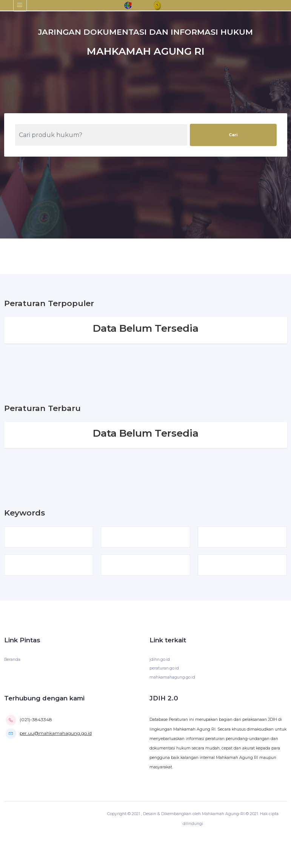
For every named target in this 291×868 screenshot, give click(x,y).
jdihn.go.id (160, 659)
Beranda (12, 659)
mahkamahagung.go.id (172, 677)
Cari (233, 135)
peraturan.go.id (164, 668)
